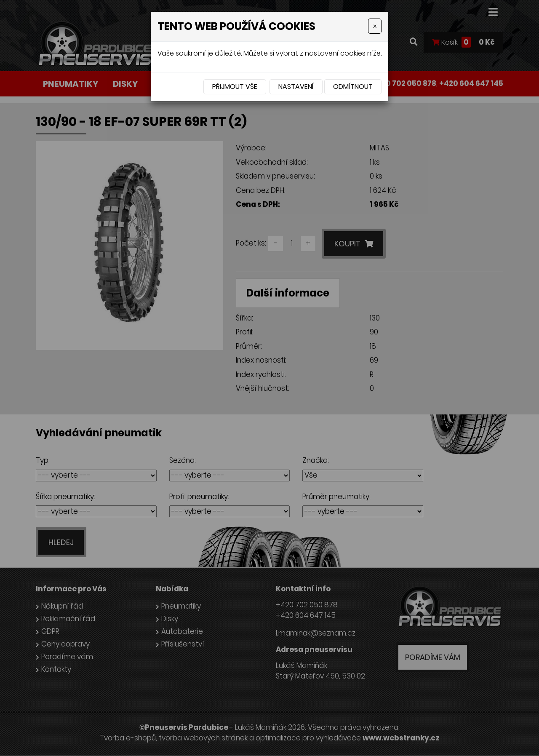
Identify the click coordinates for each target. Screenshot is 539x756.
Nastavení (296, 87)
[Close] (375, 26)
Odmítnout (353, 87)
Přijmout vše (235, 87)
